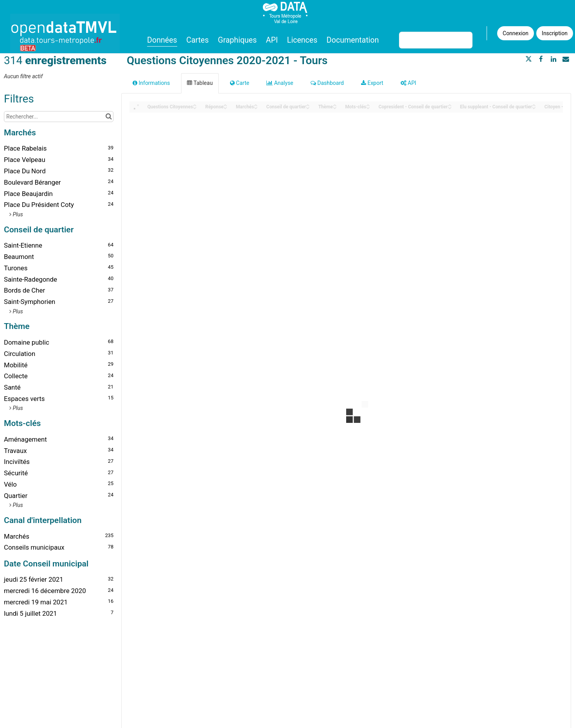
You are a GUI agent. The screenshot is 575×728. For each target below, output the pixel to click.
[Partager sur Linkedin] (553, 59)
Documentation (353, 40)
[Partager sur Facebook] (541, 59)
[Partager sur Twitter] (529, 59)
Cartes (197, 40)
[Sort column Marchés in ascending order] (256, 105)
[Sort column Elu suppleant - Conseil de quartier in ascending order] (534, 105)
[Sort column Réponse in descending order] (225, 107)
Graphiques (237, 40)
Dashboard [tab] (327, 83)
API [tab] (408, 83)
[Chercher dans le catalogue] (109, 117)
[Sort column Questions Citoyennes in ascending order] (195, 105)
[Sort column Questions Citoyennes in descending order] (195, 107)
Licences (302, 40)
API (272, 40)
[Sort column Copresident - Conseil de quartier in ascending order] (450, 105)
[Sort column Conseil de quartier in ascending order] (308, 105)
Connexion (516, 33)
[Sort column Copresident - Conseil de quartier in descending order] (450, 107)
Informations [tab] (151, 83)
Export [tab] (372, 83)
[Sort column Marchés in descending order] (256, 107)
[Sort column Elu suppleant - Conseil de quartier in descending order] (534, 107)
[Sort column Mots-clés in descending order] (368, 107)
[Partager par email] (566, 59)
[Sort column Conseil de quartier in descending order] (308, 107)
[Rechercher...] (59, 117)
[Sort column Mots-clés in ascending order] (368, 105)
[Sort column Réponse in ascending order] (225, 105)
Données (162, 40)
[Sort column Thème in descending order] (335, 107)
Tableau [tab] (200, 83)
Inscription (555, 33)
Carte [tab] (240, 83)
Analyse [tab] (280, 83)
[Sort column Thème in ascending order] (335, 105)
